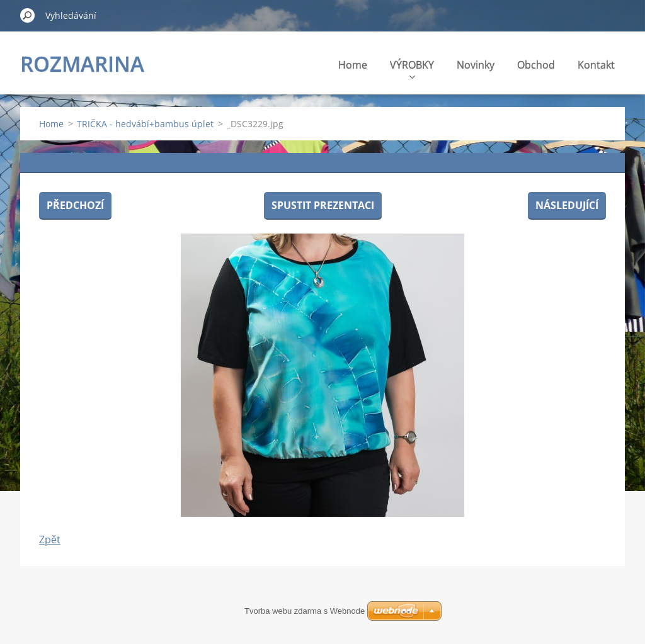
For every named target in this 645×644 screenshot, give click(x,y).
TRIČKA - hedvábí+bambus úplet (145, 124)
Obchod (536, 65)
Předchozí (75, 205)
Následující (567, 205)
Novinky (476, 65)
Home (353, 65)
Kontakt (596, 65)
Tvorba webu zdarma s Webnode (305, 611)
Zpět (50, 539)
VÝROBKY (412, 68)
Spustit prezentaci (323, 205)
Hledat (28, 15)
